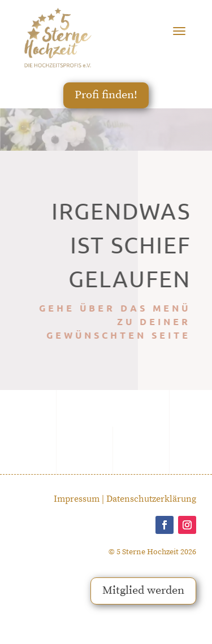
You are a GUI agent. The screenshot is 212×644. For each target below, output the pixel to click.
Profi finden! (106, 95)
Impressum (77, 499)
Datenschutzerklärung (151, 499)
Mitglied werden (143, 591)
